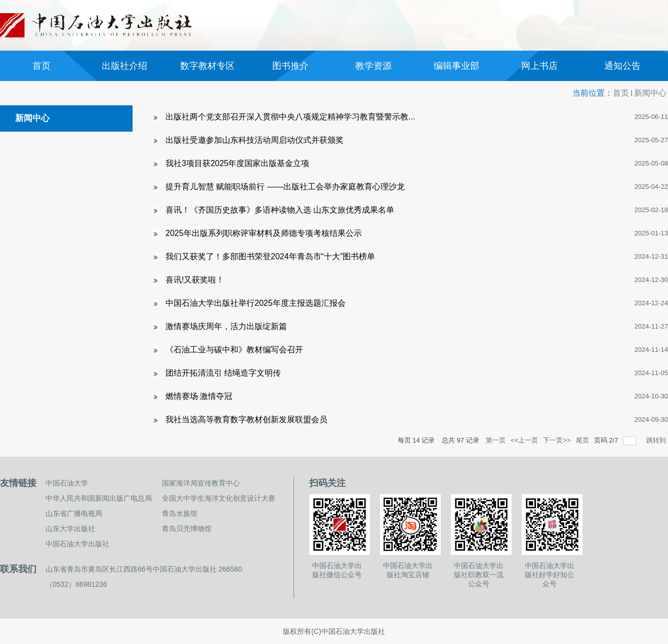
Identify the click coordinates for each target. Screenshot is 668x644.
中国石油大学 (67, 483)
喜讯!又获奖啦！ (195, 280)
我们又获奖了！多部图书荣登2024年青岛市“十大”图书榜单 (270, 256)
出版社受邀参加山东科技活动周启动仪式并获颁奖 (255, 140)
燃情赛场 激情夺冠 (199, 396)
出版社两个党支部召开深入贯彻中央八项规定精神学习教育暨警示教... (290, 117)
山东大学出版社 (70, 529)
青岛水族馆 (180, 513)
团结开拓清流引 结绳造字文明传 (223, 373)
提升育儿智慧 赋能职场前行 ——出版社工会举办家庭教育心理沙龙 (285, 187)
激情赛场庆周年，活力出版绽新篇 (226, 326)
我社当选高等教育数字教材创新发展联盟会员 (246, 419)
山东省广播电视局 (74, 513)
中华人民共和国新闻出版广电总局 (99, 498)
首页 (621, 93)
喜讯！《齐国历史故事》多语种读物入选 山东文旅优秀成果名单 (280, 210)
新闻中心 (650, 93)
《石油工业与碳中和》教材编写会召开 (234, 350)
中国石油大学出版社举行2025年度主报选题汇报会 (256, 303)
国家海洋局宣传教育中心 (201, 483)
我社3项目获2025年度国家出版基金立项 (238, 163)
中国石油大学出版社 (77, 544)
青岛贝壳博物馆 (187, 529)
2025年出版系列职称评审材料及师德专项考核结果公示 (264, 233)
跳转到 (657, 440)
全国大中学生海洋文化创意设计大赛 (219, 498)
